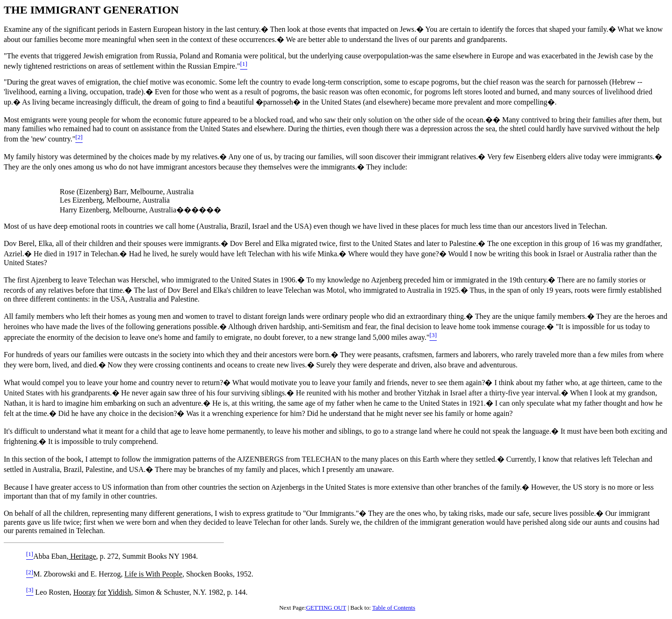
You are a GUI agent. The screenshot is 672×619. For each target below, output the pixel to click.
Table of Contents (394, 608)
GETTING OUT (326, 608)
